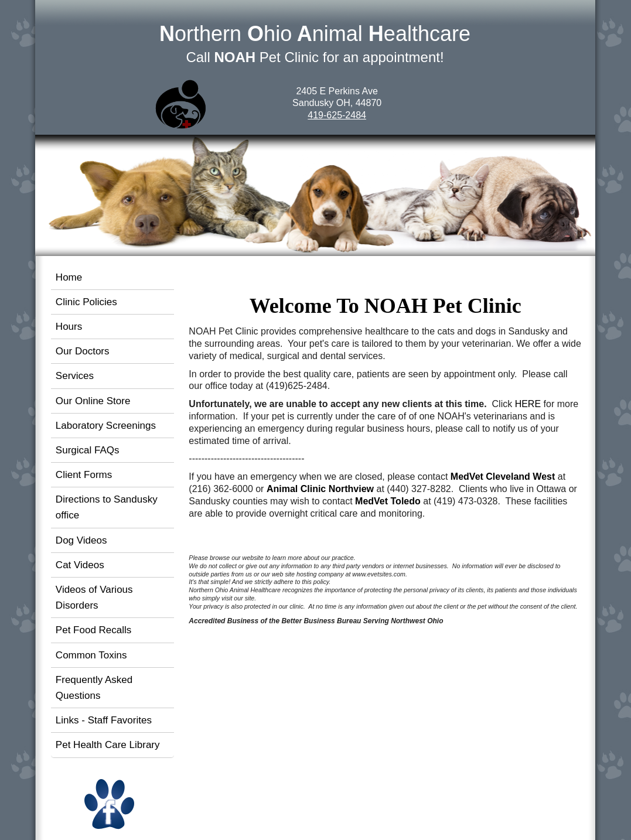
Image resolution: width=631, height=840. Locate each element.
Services (75, 376)
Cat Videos (80, 565)
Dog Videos (81, 540)
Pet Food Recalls (93, 630)
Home (69, 277)
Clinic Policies (86, 302)
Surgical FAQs (88, 450)
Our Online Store (93, 401)
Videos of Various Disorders (94, 597)
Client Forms (84, 475)
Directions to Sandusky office (107, 507)
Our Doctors (83, 351)
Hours (69, 327)
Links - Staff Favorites (104, 720)
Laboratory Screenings (106, 426)
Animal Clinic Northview (320, 489)
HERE (528, 404)
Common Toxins (91, 655)
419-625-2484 (337, 115)
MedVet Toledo (388, 501)
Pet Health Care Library (108, 745)
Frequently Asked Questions (94, 688)
